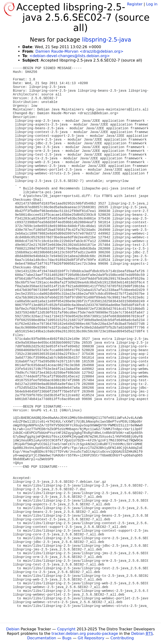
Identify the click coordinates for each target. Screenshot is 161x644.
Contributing (122, 638)
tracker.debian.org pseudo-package (85, 634)
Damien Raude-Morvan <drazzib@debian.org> (79, 51)
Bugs (67, 638)
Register (135, 4)
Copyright (66, 629)
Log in (152, 4)
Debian (13, 629)
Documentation (42, 638)
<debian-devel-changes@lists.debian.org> (70, 56)
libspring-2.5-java (107, 40)
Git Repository (91, 638)
